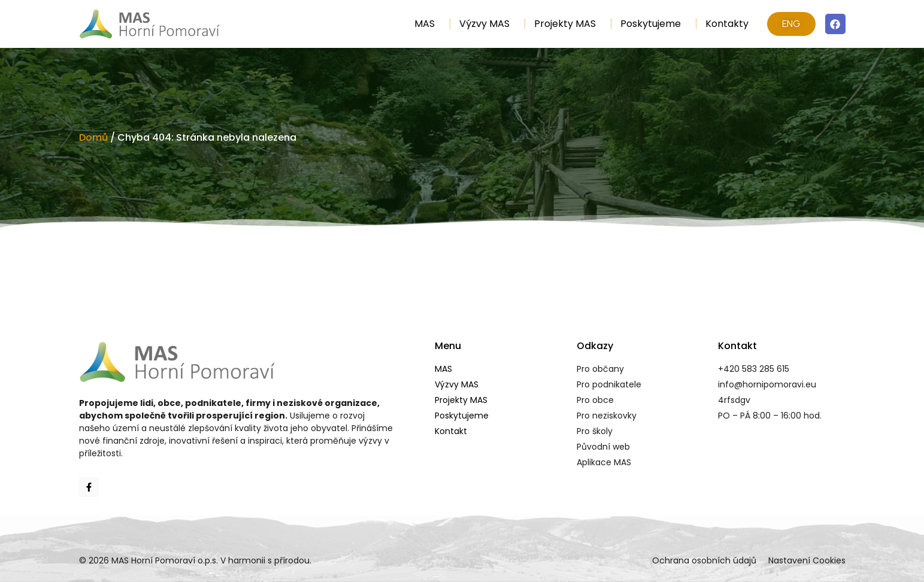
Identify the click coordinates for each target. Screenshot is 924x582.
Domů (93, 137)
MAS (428, 24)
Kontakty (727, 24)
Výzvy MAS (487, 24)
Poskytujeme (654, 24)
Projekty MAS (568, 24)
